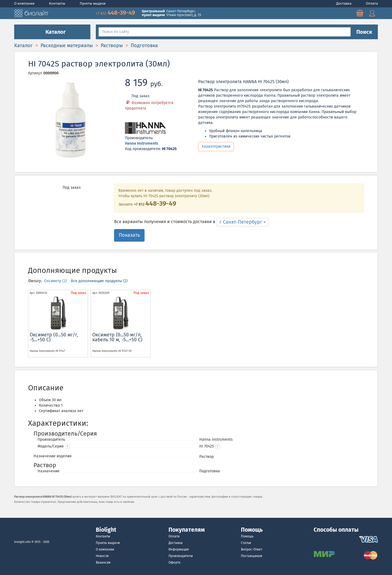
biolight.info (22, 542)
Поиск (364, 32)
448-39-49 (116, 13)
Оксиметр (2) (56, 281)
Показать (129, 235)
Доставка (344, 3)
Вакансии (103, 562)
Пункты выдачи (93, 3)
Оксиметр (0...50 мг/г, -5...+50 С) (54, 337)
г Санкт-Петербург (243, 222)
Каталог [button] (52, 32)
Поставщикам (252, 556)
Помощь (247, 536)
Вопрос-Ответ (252, 549)
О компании (25, 3)
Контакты (58, 3)
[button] (218, 447)
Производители (181, 556)
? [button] (67, 447)
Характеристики (216, 146)
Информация (179, 549)
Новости (102, 556)
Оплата (372, 3)
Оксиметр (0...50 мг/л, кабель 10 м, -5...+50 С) (117, 337)
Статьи (246, 543)
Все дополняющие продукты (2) (99, 281)
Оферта (174, 562)
